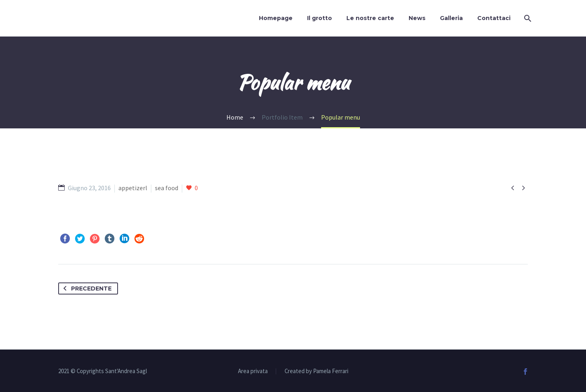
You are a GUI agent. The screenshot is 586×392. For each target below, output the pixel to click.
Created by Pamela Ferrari (316, 371)
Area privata (253, 371)
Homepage (276, 18)
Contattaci (494, 18)
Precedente (86, 288)
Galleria (451, 18)
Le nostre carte (370, 18)
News (417, 18)
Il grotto (319, 18)
